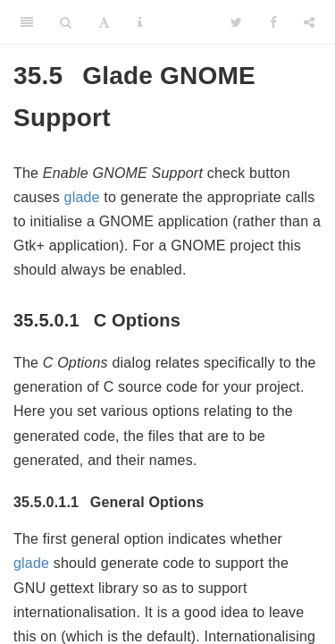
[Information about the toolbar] (140, 22)
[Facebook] (273, 22)
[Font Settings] (104, 22)
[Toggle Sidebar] (27, 22)
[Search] (66, 22)
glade (82, 197)
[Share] (309, 22)
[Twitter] (236, 22)
